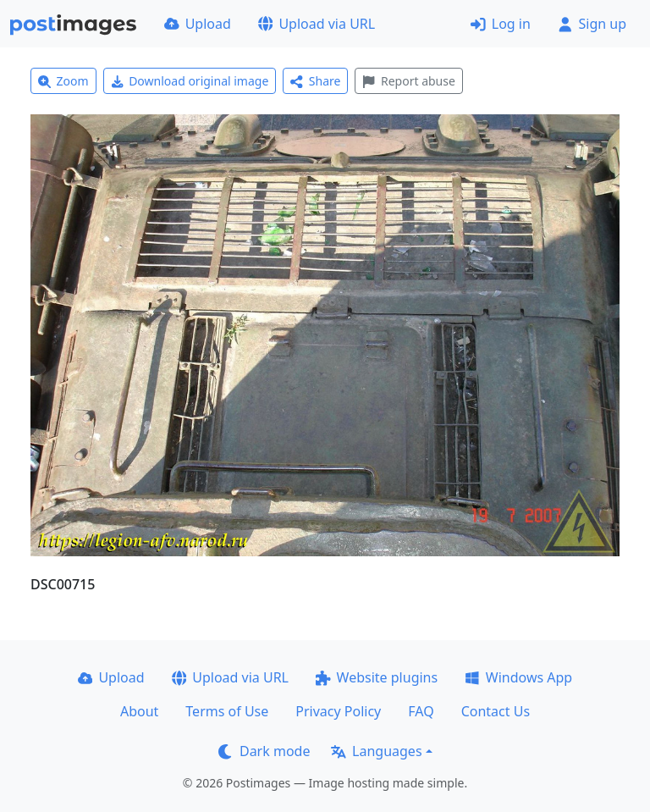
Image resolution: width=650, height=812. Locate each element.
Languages (376, 751)
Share (315, 81)
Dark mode (264, 751)
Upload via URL (317, 24)
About (139, 711)
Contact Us (496, 711)
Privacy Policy (338, 711)
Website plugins (377, 677)
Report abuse (408, 81)
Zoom (63, 81)
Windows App (518, 677)
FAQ (421, 711)
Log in (501, 24)
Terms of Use (227, 711)
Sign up (592, 24)
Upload (198, 24)
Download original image (190, 81)
